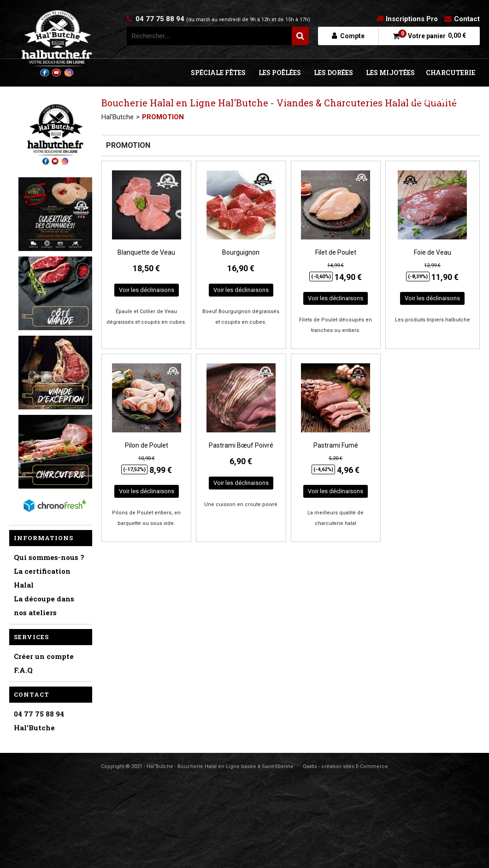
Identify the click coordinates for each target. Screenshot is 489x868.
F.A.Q (23, 670)
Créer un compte (44, 656)
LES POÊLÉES (280, 73)
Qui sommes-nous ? (49, 557)
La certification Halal (42, 578)
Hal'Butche (118, 117)
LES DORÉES (333, 73)
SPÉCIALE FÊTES (218, 73)
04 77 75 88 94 (223, 19)
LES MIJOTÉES (390, 73)
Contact (467, 19)
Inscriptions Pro (412, 19)
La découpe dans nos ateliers (44, 606)
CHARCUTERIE (451, 73)
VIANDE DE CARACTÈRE (433, 100)
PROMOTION (163, 117)
